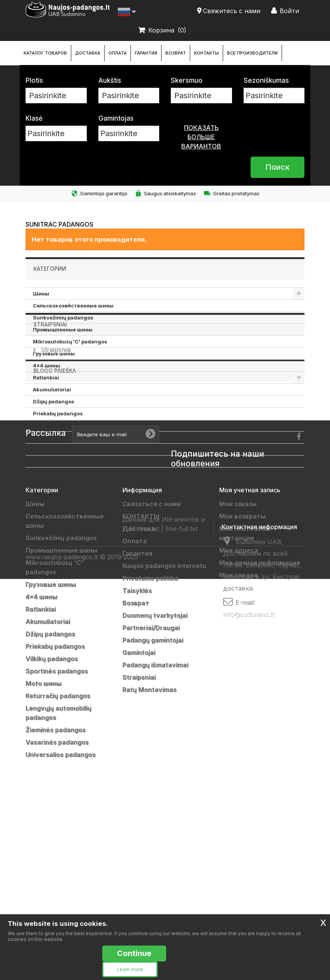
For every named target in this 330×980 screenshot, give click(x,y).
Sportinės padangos (59, 437)
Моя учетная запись (250, 666)
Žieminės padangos (56, 905)
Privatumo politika (150, 754)
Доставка (88, 53)
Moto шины (48, 449)
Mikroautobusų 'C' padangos (70, 341)
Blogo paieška (55, 546)
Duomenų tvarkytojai (155, 791)
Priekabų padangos (58, 413)
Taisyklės (137, 766)
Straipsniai (50, 491)
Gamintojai (139, 828)
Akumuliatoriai (52, 389)
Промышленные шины (63, 330)
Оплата (118, 53)
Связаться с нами (152, 680)
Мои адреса (239, 726)
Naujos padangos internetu (164, 741)
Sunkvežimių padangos (63, 318)
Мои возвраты (242, 692)
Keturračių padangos (60, 461)
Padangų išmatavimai (155, 840)
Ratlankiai (46, 377)
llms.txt (149, 890)
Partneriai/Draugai (151, 803)
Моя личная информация (260, 738)
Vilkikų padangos (55, 425)
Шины (41, 294)
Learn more (130, 969)
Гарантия (146, 53)
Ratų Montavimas (150, 865)
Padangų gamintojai (153, 816)
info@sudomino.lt (248, 871)
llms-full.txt (181, 890)
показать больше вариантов (201, 137)
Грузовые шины (54, 353)
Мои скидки (238, 751)
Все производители (252, 53)
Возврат (176, 53)
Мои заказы (238, 680)
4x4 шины (46, 365)
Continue (134, 953)
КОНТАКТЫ (206, 53)
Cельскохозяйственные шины (73, 306)
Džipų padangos (54, 401)
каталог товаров (45, 53)
